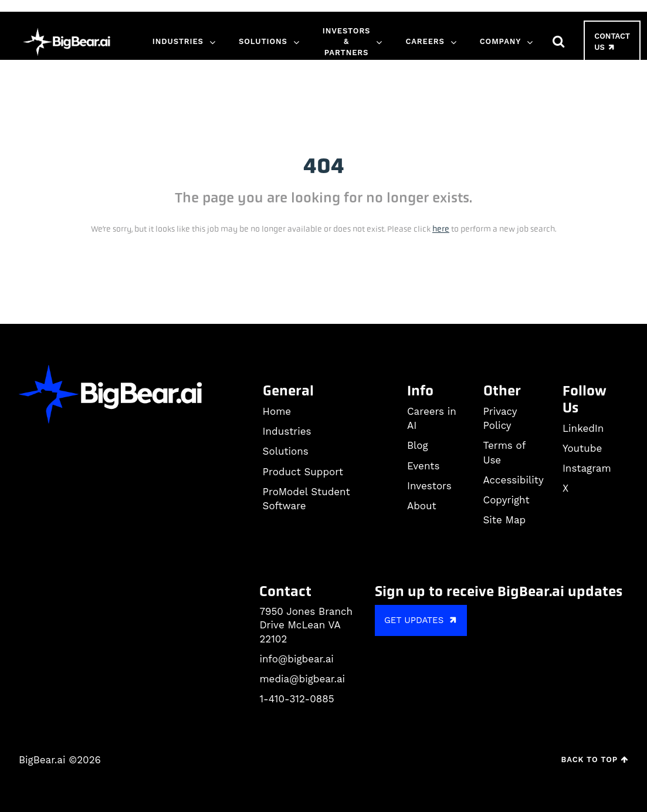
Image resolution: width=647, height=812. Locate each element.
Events (423, 466)
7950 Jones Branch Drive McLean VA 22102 (306, 625)
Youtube (582, 448)
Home (277, 411)
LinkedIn (583, 428)
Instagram (587, 468)
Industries (178, 41)
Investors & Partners (347, 42)
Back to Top (595, 759)
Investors (429, 486)
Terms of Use (504, 452)
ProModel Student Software (306, 499)
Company (500, 41)
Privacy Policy (500, 418)
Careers (425, 41)
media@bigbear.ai (302, 679)
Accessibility (514, 480)
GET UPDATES (422, 620)
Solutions (263, 41)
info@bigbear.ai (296, 659)
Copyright (507, 500)
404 (324, 166)
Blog (418, 445)
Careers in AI (432, 418)
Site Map (505, 520)
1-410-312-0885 (297, 699)
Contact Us (612, 42)
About (422, 506)
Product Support (303, 472)
